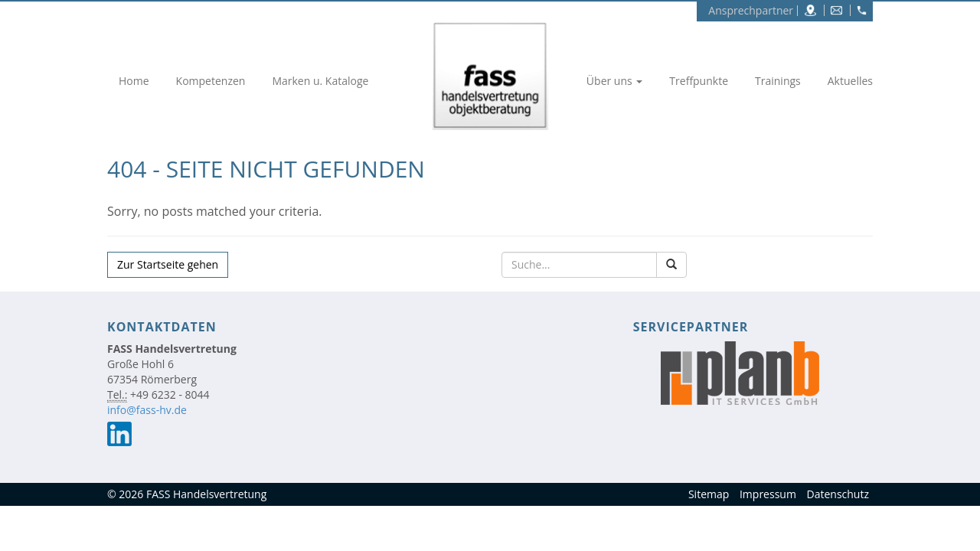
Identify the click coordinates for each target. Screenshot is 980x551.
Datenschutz (838, 494)
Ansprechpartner (751, 10)
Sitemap (709, 494)
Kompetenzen (211, 81)
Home (134, 81)
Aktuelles (850, 81)
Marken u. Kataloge (320, 81)
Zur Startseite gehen (168, 264)
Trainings (778, 81)
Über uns (614, 81)
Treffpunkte (699, 81)
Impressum (768, 494)
